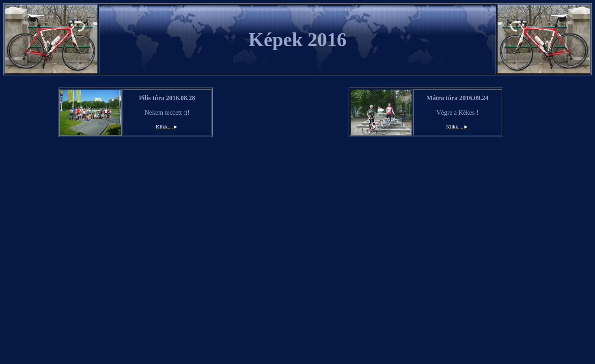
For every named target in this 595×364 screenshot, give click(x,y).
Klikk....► (167, 127)
